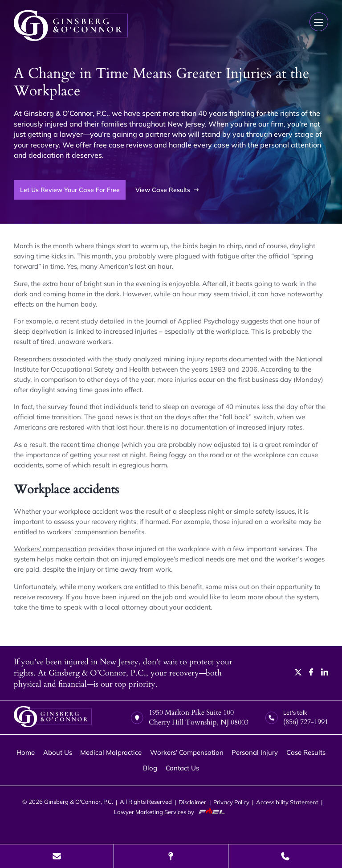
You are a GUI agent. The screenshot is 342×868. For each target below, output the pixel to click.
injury (195, 359)
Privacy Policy (231, 802)
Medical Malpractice (111, 752)
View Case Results (167, 190)
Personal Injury (255, 752)
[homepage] (53, 718)
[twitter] (298, 673)
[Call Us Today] (285, 856)
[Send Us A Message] (57, 856)
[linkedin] (325, 673)
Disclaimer (192, 802)
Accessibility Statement (287, 802)
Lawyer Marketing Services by (171, 812)
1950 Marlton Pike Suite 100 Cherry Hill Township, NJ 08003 (190, 717)
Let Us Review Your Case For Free (70, 190)
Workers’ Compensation (187, 752)
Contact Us (182, 768)
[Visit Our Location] (171, 856)
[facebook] (311, 673)
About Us (58, 752)
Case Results (306, 752)
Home (26, 752)
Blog (150, 768)
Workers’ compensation (50, 549)
